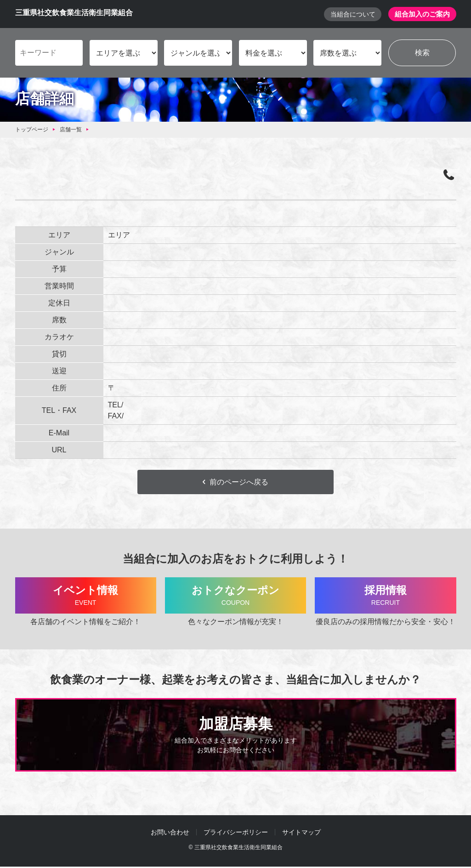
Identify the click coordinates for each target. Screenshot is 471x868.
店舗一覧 (71, 130)
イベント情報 (86, 597)
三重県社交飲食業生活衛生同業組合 (74, 13)
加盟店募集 (236, 737)
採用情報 (385, 597)
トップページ (32, 130)
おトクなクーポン (235, 597)
